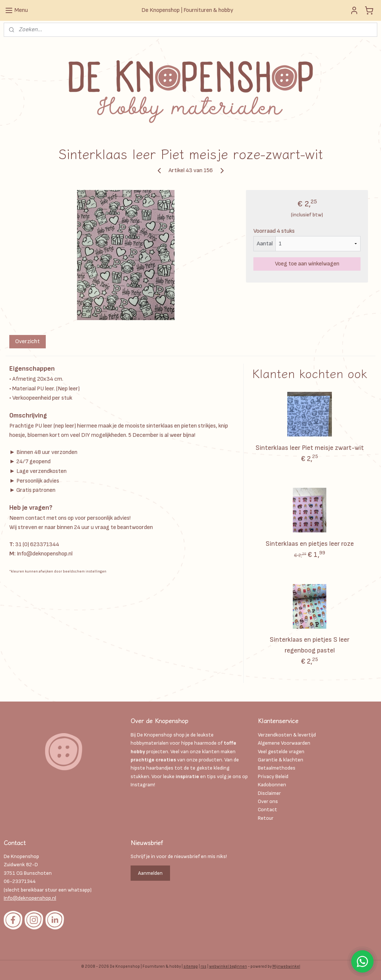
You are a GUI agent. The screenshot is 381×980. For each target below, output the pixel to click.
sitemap (191, 966)
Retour (266, 818)
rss (204, 966)
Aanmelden (150, 873)
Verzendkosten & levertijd (287, 735)
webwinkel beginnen (228, 966)
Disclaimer (270, 793)
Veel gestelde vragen (281, 752)
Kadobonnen (272, 785)
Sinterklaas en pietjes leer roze (310, 544)
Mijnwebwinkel (286, 966)
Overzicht (28, 341)
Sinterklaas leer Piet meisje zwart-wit (310, 448)
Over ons (268, 801)
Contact (268, 810)
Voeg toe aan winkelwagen (307, 264)
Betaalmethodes (277, 768)
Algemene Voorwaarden (284, 743)
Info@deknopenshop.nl (30, 898)
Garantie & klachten (281, 760)
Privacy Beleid (273, 776)
